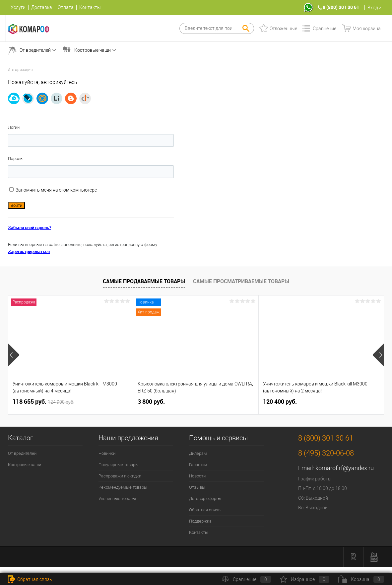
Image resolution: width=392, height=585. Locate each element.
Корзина (361, 579)
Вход (373, 8)
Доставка (42, 7)
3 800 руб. (151, 402)
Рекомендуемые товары (123, 487)
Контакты (90, 7)
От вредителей (35, 50)
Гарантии (198, 465)
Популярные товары (119, 465)
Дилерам (198, 453)
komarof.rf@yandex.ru (345, 468)
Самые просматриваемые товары (241, 281)
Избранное (305, 579)
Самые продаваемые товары (144, 281)
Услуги (18, 7)
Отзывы (197, 487)
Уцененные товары (117, 499)
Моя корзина (367, 29)
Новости (197, 476)
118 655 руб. (43, 402)
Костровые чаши (93, 50)
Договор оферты (205, 499)
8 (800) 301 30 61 (341, 7)
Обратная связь (205, 510)
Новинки (107, 453)
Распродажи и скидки (120, 476)
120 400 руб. (280, 402)
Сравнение (325, 29)
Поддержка (200, 521)
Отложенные (283, 29)
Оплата (66, 7)
